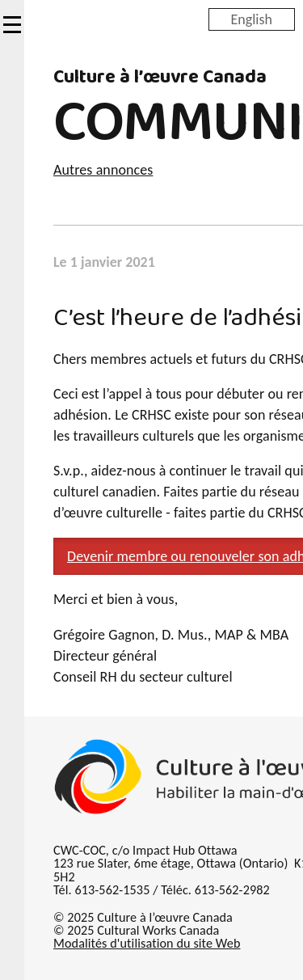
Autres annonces (103, 170)
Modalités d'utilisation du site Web (147, 943)
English (252, 19)
